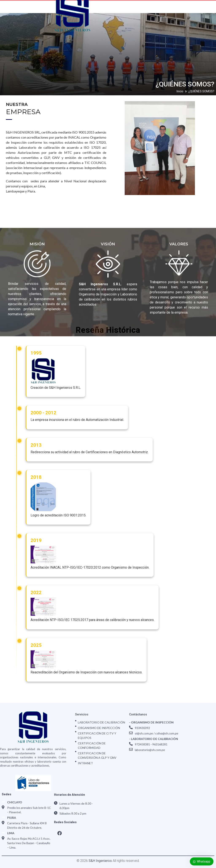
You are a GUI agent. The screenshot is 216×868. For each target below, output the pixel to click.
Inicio (180, 91)
